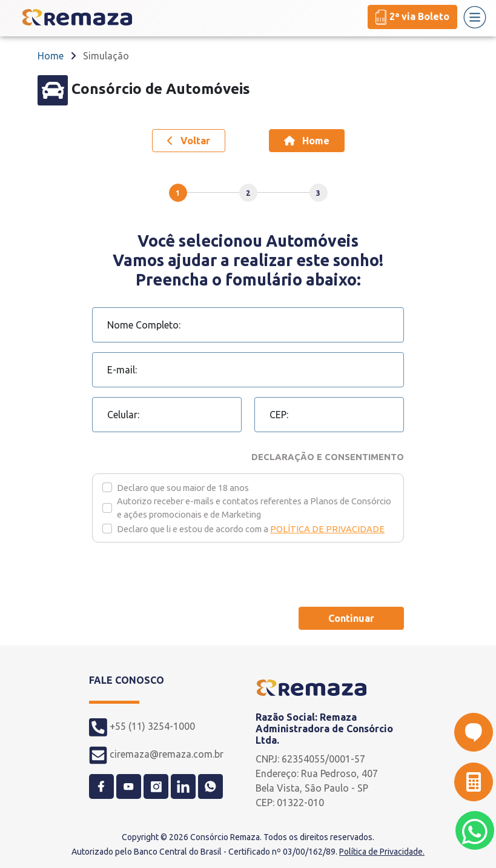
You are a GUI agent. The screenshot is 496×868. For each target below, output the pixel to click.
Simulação (106, 56)
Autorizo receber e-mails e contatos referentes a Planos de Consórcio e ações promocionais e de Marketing (254, 508)
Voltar (189, 141)
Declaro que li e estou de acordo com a (251, 529)
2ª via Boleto (412, 17)
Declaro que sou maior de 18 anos (183, 488)
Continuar (351, 618)
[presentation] (184, 573)
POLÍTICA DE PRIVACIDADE (327, 529)
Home (51, 56)
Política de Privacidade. (382, 852)
